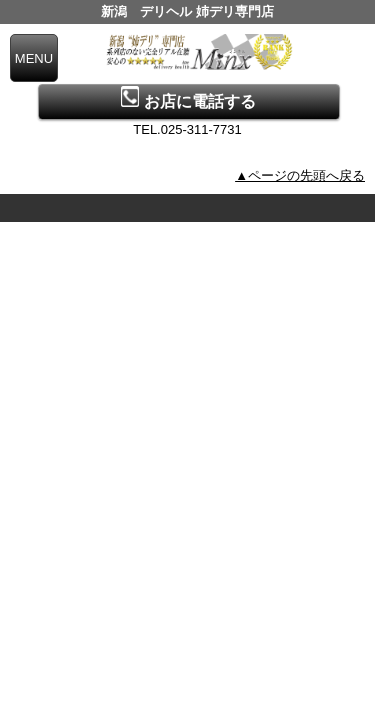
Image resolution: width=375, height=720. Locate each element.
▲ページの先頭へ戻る (300, 175)
